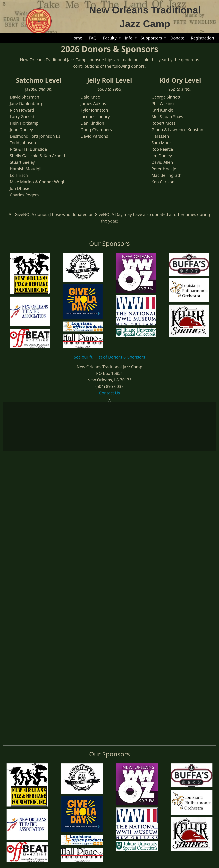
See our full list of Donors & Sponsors (110, 823)
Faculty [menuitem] (110, 38)
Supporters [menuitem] (151, 38)
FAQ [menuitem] (93, 38)
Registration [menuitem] (202, 38)
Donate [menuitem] (177, 38)
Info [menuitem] (129, 38)
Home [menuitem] (76, 38)
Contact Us (109, 859)
